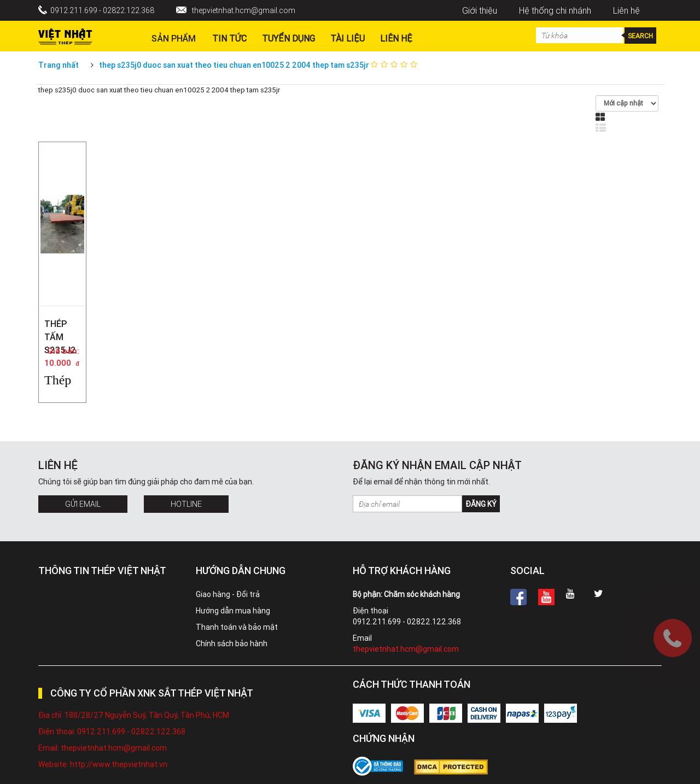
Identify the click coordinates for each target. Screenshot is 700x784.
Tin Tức (229, 38)
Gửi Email (83, 504)
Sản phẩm (174, 38)
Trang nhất (59, 65)
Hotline (186, 504)
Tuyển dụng (288, 38)
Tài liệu (348, 38)
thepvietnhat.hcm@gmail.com (244, 10)
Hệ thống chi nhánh (555, 10)
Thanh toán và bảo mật (237, 627)
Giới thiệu (480, 10)
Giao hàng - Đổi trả (228, 594)
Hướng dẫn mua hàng (233, 611)
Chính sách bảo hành (232, 643)
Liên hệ (626, 10)
